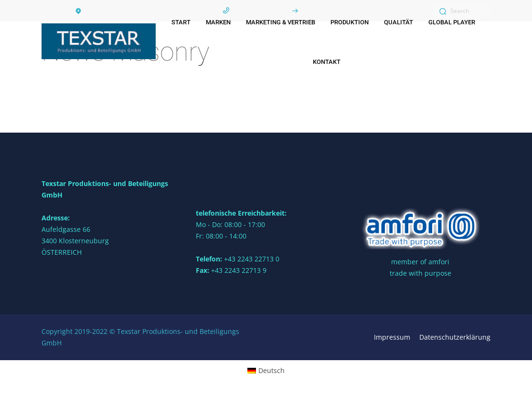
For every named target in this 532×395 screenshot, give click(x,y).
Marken (218, 22)
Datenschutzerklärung (455, 337)
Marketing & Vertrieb (281, 22)
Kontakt (327, 62)
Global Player (452, 22)
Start (181, 22)
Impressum (392, 337)
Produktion (350, 22)
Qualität (399, 22)
